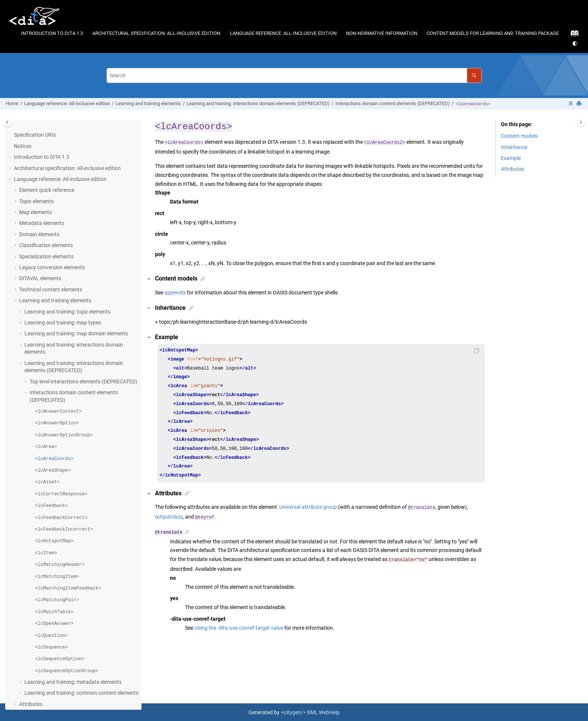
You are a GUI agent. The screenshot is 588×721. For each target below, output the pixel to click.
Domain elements (39, 163)
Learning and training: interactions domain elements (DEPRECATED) (258, 103)
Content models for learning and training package (493, 33)
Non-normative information (382, 33)
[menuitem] (52, 33)
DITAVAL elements (40, 207)
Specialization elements (46, 185)
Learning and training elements (148, 103)
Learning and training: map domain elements (76, 262)
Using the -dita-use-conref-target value (239, 627)
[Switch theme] (575, 44)
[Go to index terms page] (572, 35)
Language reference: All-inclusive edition (283, 33)
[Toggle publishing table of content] (7, 122)
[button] (16, 130)
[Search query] (294, 75)
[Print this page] (580, 104)
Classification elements (46, 174)
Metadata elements (42, 152)
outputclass (169, 517)
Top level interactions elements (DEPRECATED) (83, 310)
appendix (175, 293)
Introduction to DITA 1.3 (52, 33)
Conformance (30, 644)
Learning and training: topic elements (67, 240)
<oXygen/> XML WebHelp (310, 712)
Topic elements (36, 130)
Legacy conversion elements (52, 196)
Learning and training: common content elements (81, 621)
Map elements (35, 141)
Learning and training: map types (63, 251)
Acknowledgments (35, 655)
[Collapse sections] (571, 104)
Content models (519, 136)
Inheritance (514, 147)
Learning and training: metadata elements (73, 611)
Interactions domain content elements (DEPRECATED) (393, 103)
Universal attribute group (308, 507)
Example (511, 158)
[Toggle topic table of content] (581, 122)
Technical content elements (51, 218)
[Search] (474, 75)
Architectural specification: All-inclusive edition (156, 33)
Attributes (31, 633)
